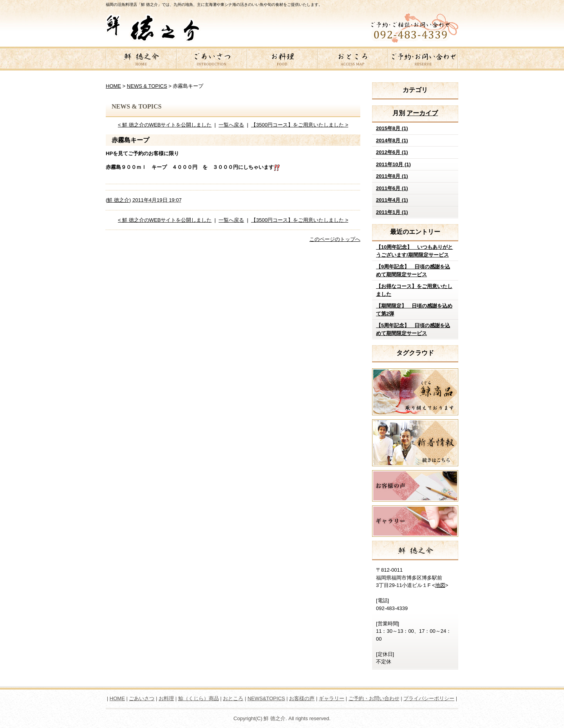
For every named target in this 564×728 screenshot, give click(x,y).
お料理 (282, 60)
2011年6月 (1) (392, 188)
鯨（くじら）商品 (199, 698)
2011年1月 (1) (392, 212)
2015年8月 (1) (392, 128)
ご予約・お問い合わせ (423, 60)
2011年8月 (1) (392, 176)
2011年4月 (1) (392, 200)
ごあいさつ (211, 60)
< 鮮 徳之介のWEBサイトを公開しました (165, 125)
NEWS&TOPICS (266, 698)
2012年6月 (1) (392, 152)
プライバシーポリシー (429, 698)
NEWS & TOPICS (147, 86)
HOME (113, 86)
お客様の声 (302, 698)
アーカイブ (422, 113)
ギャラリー (332, 698)
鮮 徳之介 (141, 60)
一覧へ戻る (231, 125)
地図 (440, 585)
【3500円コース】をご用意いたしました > (300, 125)
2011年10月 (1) (393, 164)
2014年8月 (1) (392, 140)
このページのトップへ (335, 239)
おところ (352, 60)
